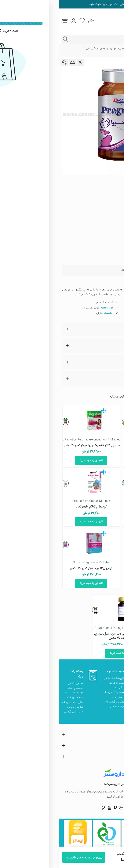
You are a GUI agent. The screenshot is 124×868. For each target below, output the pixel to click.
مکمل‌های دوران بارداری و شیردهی (47, 48)
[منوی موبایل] (118, 21)
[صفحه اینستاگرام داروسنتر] (74, 808)
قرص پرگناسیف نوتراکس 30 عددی (32, 568)
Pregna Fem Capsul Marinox (32, 501)
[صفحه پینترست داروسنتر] (44, 808)
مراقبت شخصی (102, 48)
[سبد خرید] (6, 21)
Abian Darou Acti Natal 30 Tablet (92, 440)
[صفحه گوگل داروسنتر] (62, 808)
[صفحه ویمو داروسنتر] (56, 808)
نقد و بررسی (60, 345)
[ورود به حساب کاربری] (14, 21)
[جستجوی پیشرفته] (6, 40)
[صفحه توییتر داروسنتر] (68, 808)
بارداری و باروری (80, 48)
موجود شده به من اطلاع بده (93, 260)
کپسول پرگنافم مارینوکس (32, 507)
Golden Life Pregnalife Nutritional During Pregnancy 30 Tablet (50, 628)
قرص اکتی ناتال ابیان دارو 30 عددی (92, 445)
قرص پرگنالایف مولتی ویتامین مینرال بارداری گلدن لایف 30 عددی (62, 636)
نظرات (60, 362)
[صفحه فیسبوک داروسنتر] (80, 808)
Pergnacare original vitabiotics (92, 501)
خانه (118, 48)
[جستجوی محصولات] (66, 40)
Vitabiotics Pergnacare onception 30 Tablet (32, 440)
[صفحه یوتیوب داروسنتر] (50, 808)
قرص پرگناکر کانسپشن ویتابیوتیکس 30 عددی (32, 445)
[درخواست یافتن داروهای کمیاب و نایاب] (32, 21)
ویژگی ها (60, 329)
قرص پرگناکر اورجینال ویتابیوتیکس (92, 507)
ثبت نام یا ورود (51, 4)
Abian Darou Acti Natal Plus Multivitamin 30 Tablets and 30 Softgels (75, 562)
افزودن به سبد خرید (92, 460)
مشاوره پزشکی (60, 379)
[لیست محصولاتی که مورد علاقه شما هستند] (23, 21)
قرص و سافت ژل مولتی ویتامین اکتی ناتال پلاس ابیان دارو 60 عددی (92, 570)
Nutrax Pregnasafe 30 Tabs (32, 562)
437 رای (88, 183)
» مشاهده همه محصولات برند (101, 200)
